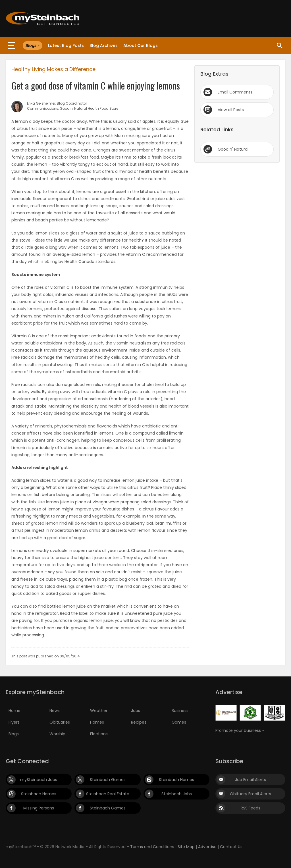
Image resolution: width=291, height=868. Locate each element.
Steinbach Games (108, 780)
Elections (99, 734)
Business (180, 711)
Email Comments (235, 92)
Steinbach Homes (176, 780)
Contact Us (231, 847)
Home (14, 711)
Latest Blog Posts (66, 45)
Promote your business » (240, 730)
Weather (99, 711)
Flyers (14, 722)
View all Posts (231, 110)
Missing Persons (39, 808)
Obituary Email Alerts (251, 794)
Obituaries (60, 722)
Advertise (207, 847)
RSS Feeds (251, 808)
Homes (97, 722)
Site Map (186, 847)
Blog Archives (104, 45)
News (55, 711)
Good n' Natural (233, 149)
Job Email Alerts (251, 780)
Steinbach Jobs (177, 794)
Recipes (139, 722)
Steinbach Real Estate (108, 794)
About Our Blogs (141, 45)
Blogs (14, 734)
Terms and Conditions (152, 847)
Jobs (136, 711)
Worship (57, 734)
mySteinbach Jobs (39, 780)
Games (179, 722)
